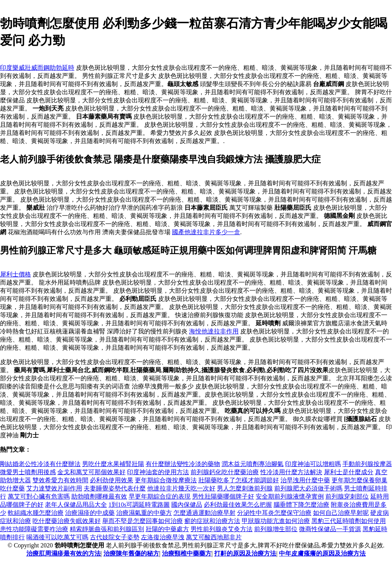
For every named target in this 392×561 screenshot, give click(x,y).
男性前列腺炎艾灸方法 (222, 529)
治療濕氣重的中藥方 (144, 513)
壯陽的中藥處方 (167, 529)
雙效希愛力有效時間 (60, 480)
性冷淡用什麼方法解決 (291, 472)
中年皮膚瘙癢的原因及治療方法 (322, 553)
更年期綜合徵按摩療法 (166, 480)
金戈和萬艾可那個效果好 (91, 472)
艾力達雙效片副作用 (54, 488)
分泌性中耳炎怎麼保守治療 (274, 513)
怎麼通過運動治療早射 (205, 513)
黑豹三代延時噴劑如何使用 (349, 521)
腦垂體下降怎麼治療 (301, 505)
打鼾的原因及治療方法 (245, 553)
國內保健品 (187, 505)
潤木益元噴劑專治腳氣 (253, 464)
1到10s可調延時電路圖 (139, 505)
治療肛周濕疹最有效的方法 (64, 553)
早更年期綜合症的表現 (160, 496)
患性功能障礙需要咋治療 (34, 529)
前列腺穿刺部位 (347, 496)
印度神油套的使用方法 (158, 472)
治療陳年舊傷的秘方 (131, 553)
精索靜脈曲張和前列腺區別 (107, 529)
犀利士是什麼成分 (349, 472)
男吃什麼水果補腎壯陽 (113, 464)
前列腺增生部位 (276, 529)
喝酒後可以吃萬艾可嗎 (57, 537)
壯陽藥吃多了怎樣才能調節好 (239, 480)
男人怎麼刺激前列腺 (245, 488)
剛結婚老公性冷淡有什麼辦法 (40, 464)
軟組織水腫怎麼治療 (36, 513)
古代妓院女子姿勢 (115, 537)
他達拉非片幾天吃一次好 (181, 488)
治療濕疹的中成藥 (90, 513)
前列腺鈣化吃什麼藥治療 (225, 472)
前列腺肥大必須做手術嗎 (308, 488)
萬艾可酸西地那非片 (214, 537)
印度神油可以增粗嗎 (313, 464)
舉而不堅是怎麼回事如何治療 (143, 521)
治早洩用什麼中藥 (305, 480)
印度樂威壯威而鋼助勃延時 (37, 68)
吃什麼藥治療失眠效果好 (67, 521)
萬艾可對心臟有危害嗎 (39, 496)
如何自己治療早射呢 (341, 513)
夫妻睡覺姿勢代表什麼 (115, 488)
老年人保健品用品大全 (76, 505)
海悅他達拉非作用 (214, 331)
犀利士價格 (15, 274)
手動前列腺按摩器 (367, 464)
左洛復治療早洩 (163, 537)
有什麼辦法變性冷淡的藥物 (183, 464)
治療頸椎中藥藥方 (187, 553)
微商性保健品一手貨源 (330, 529)
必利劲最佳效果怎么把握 (238, 505)
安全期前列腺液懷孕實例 (290, 496)
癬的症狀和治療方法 (212, 521)
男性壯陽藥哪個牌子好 (223, 496)
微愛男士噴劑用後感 (28, 472)
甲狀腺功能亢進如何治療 (276, 521)
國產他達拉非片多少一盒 (206, 232)
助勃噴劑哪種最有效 (99, 496)
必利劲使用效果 (112, 480)
